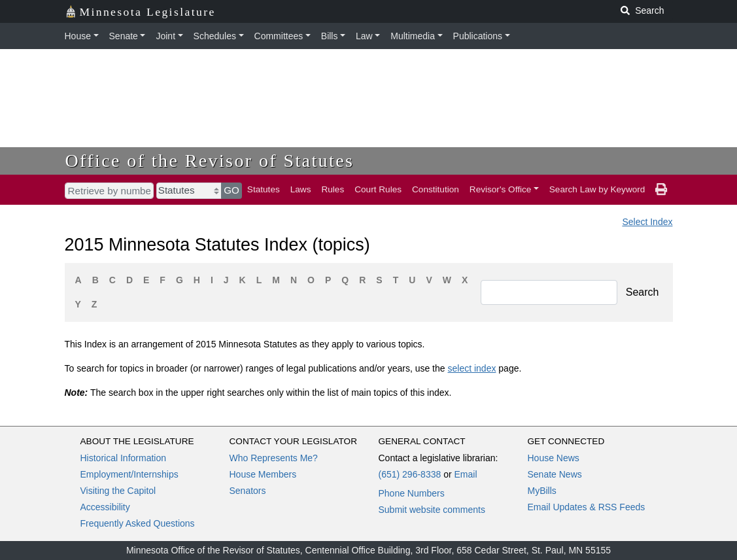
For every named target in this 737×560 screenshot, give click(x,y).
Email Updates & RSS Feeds (587, 507)
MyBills (542, 491)
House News (554, 458)
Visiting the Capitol (118, 491)
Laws (301, 189)
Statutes (264, 189)
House (78, 36)
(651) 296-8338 (410, 474)
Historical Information (124, 458)
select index (471, 368)
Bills (330, 36)
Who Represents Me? (274, 458)
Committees (279, 36)
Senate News (555, 474)
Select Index (647, 222)
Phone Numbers (412, 493)
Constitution (436, 189)
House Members (263, 474)
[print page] (661, 190)
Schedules (215, 36)
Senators (248, 491)
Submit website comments (432, 510)
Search (643, 292)
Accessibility (105, 507)
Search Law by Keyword (597, 189)
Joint (165, 36)
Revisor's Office (501, 189)
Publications (478, 36)
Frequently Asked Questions (138, 523)
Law (364, 36)
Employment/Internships (129, 474)
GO (231, 190)
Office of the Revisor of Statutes (210, 161)
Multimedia (413, 36)
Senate (124, 36)
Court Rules (378, 189)
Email (465, 474)
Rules (333, 189)
